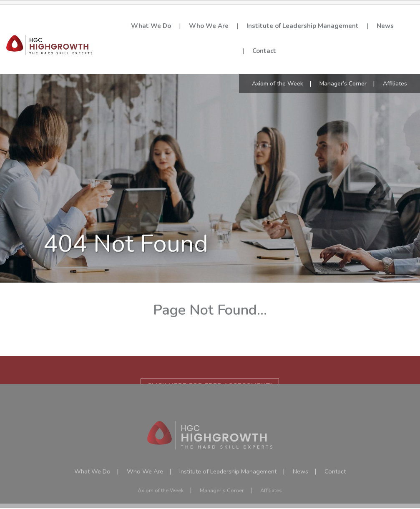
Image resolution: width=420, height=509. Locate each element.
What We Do (151, 26)
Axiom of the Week (278, 73)
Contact (264, 51)
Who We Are (209, 26)
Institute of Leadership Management (303, 26)
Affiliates (395, 73)
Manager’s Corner (343, 73)
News (385, 26)
